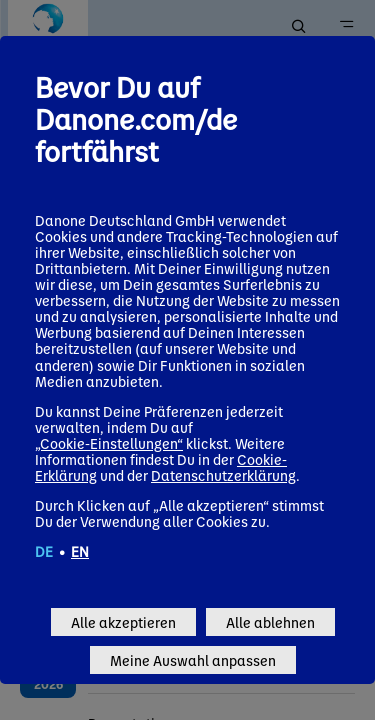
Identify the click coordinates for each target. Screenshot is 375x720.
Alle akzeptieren (123, 622)
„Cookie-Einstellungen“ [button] (109, 443)
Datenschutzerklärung (223, 475)
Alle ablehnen (270, 622)
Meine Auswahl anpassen (193, 660)
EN (80, 551)
